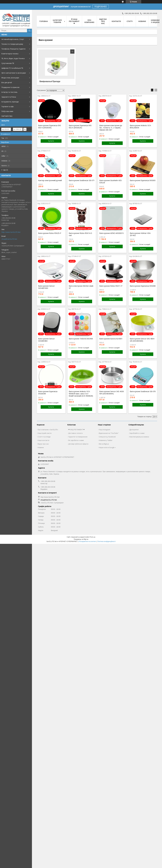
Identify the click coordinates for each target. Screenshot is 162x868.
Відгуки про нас (103, 21)
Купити (51, 141)
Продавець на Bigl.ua (81, 539)
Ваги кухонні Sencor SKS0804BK (46, 340)
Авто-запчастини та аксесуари (14, 73)
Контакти (116, 21)
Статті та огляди (44, 437)
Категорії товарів (57, 21)
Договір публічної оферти (78, 444)
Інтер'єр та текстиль (9, 92)
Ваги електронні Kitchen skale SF (81, 287)
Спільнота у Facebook (107, 437)
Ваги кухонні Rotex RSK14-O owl (80, 234)
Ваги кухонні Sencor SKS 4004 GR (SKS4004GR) (142, 340)
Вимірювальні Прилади (50, 81)
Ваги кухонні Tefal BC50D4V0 (81, 339)
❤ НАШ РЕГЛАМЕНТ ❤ (74, 21)
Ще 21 (6, 170)
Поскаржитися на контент (87, 541)
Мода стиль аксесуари (10, 78)
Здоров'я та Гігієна (9, 97)
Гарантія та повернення (78, 437)
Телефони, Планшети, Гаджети (13, 49)
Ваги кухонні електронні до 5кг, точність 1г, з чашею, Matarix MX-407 (111, 128)
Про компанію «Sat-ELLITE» (48, 430)
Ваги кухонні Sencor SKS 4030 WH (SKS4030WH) (112, 393)
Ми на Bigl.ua (104, 444)
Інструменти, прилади (10, 102)
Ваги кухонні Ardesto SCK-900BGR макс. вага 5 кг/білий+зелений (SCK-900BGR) (81, 394)
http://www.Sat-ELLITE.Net (11, 232)
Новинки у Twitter (106, 440)
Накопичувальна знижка (139, 437)
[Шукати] (29, 31)
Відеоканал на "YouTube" (109, 433)
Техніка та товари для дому (12, 44)
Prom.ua (92, 537)
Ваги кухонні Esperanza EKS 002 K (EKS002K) (80, 127)
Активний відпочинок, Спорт (13, 39)
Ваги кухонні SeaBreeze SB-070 (143, 391)
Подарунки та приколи (10, 87)
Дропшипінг (134, 430)
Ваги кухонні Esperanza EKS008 (143, 286)
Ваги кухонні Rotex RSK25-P (50, 233)
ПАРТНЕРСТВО (7, 116)
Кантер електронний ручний (50, 180)
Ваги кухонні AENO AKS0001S (112, 233)
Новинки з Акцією (155, 21)
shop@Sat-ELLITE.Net (9, 239)
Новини (142, 21)
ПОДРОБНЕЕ (101, 7)
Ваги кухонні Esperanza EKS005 (143, 180)
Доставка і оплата (75, 433)
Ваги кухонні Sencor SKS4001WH (46, 287)
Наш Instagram (105, 430)
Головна (44, 21)
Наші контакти (43, 440)
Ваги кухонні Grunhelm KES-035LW (111, 182)
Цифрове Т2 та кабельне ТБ (12, 68)
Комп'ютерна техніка (10, 54)
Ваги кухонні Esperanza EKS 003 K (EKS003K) (50, 127)
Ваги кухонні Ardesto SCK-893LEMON (141, 127)
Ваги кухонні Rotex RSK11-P (111, 286)
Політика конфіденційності (106, 541)
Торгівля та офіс (8, 106)
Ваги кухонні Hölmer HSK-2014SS (140, 234)
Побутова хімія (7, 111)
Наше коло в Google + (107, 447)
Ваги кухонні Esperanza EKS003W (48, 393)
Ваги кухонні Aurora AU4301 (111, 339)
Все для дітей (7, 82)
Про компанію (89, 21)
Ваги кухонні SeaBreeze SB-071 (82, 180)
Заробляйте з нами (137, 433)
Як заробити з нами (76, 440)
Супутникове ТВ (8, 63)
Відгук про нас (43, 444)
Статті (130, 21)
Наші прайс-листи (45, 433)
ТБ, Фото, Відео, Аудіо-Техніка (13, 58)
